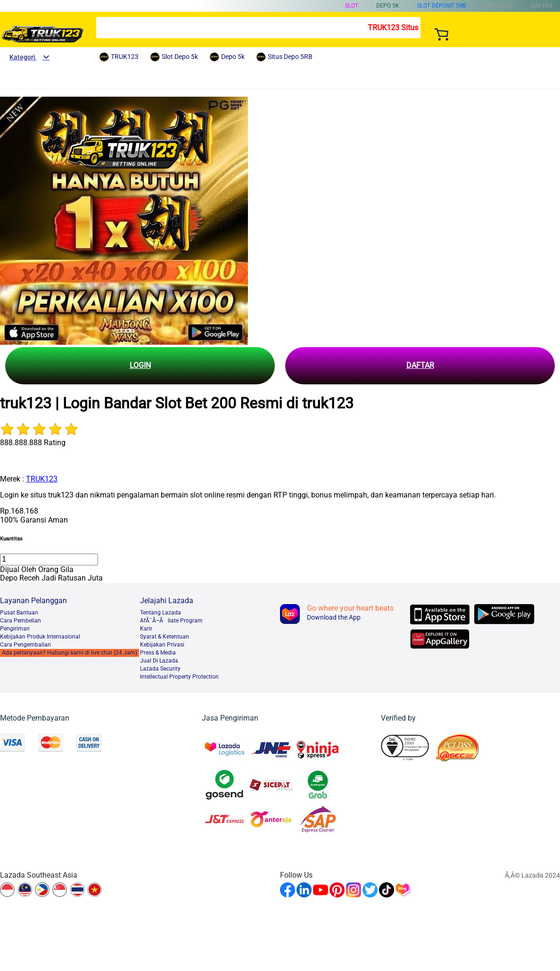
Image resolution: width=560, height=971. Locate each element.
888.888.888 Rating (33, 443)
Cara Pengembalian (25, 645)
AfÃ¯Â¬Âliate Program (171, 621)
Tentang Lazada (161, 613)
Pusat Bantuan (19, 613)
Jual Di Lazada (159, 661)
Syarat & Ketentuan (165, 637)
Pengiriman (15, 629)
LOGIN (140, 365)
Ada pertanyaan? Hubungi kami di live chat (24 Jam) (70, 653)
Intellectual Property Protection (179, 677)
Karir (146, 629)
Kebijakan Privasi (162, 645)
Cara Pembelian (21, 621)
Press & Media (158, 653)
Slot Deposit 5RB (441, 6)
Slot (352, 6)
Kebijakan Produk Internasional (40, 637)
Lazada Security (160, 669)
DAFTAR (420, 365)
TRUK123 (42, 479)
